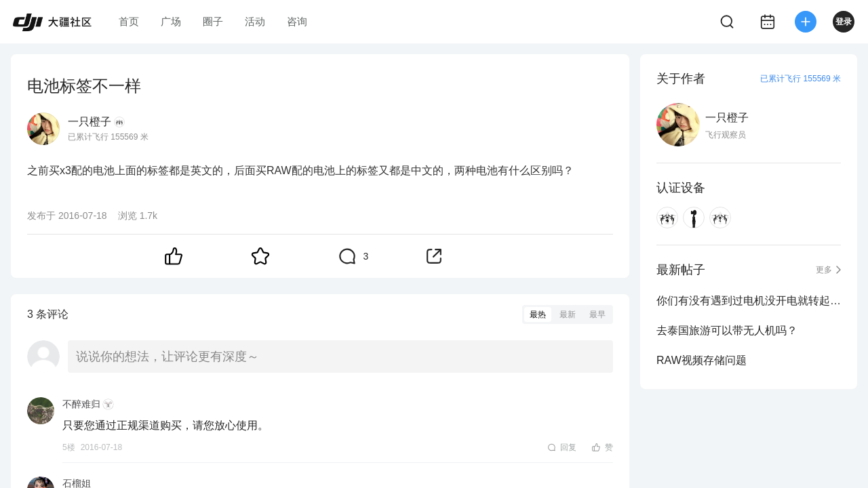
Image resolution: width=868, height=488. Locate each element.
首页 (129, 21)
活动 (255, 21)
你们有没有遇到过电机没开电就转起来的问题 (749, 301)
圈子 (213, 21)
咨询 (297, 21)
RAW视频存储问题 (702, 360)
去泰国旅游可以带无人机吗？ (727, 330)
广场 (171, 21)
